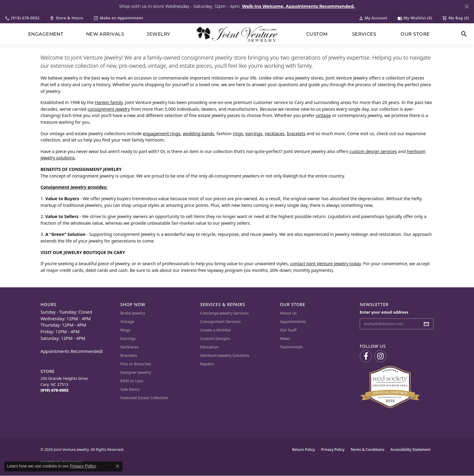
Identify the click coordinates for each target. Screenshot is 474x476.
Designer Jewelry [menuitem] (136, 372)
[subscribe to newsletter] (428, 324)
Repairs (207, 364)
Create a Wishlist (215, 330)
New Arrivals (105, 34)
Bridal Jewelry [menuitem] (133, 313)
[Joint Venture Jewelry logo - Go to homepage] (237, 34)
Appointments (293, 321)
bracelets (296, 134)
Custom (317, 34)
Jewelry (158, 34)
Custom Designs (215, 338)
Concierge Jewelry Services (224, 313)
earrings (254, 134)
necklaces (275, 134)
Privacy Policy (333, 450)
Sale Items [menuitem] (130, 389)
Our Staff (288, 330)
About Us (288, 313)
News (285, 338)
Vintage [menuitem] (127, 321)
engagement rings (162, 134)
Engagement (46, 34)
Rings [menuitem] (125, 330)
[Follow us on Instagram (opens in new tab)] (380, 356)
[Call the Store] (55, 390)
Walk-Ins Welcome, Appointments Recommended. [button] (298, 6)
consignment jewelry (109, 109)
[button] (373, 18)
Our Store (415, 34)
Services (364, 34)
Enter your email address (384, 312)
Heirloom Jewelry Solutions (225, 355)
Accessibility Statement (410, 450)
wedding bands (199, 134)
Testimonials (291, 347)
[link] (22, 18)
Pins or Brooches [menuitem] (136, 364)
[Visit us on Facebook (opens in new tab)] (366, 356)
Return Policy (304, 450)
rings (238, 134)
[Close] (467, 7)
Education (209, 347)
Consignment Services (220, 321)
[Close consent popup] (118, 466)
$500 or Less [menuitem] (132, 381)
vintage (323, 115)
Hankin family (109, 102)
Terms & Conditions (368, 450)
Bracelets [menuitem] (129, 355)
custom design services (373, 151)
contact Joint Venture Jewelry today (326, 264)
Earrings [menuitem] (128, 338)
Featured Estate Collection (144, 398)
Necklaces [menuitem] (130, 347)
